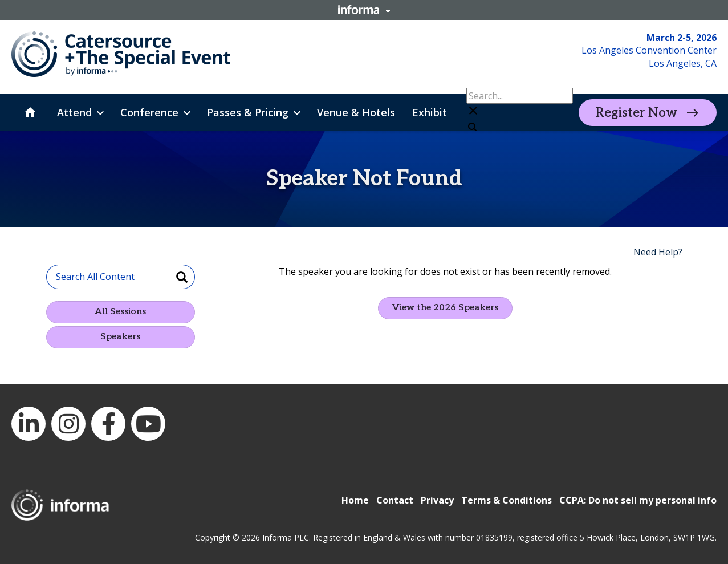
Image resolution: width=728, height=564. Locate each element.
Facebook (108, 424)
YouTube (148, 424)
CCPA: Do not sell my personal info (638, 500)
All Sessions (120, 312)
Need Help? (658, 252)
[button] (520, 112)
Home (355, 500)
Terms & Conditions (507, 500)
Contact (395, 500)
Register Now (637, 113)
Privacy (437, 500)
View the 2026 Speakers (445, 308)
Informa (364, 10)
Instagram (68, 424)
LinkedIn (29, 424)
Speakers (120, 337)
